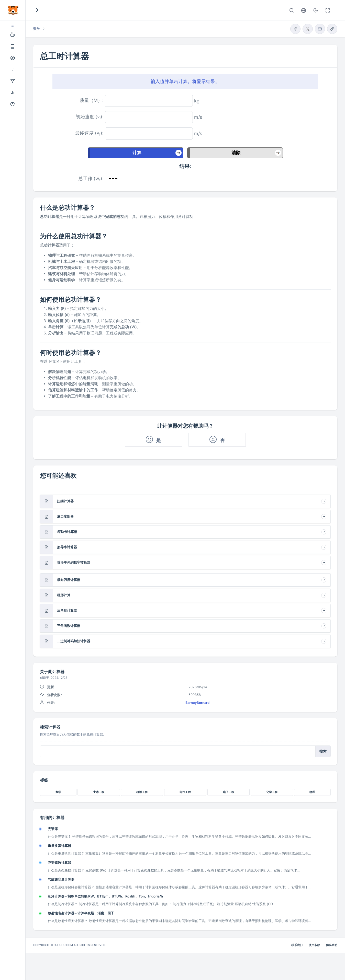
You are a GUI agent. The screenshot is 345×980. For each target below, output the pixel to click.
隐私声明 (332, 945)
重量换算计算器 (59, 846)
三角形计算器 (67, 610)
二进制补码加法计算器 (74, 641)
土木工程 (99, 792)
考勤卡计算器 (67, 532)
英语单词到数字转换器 (74, 562)
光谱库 (53, 829)
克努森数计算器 (59, 862)
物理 (312, 792)
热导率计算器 (67, 547)
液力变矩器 (65, 516)
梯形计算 (64, 595)
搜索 (323, 751)
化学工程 (272, 792)
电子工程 (229, 792)
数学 (58, 792)
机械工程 (142, 792)
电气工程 (185, 792)
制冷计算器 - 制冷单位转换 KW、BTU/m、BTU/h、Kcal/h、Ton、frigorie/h (105, 896)
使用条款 (314, 945)
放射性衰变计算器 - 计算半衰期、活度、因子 (81, 913)
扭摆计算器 (65, 501)
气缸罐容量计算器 (61, 879)
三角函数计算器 (69, 626)
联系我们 (297, 945)
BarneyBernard (197, 703)
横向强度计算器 (69, 580)
